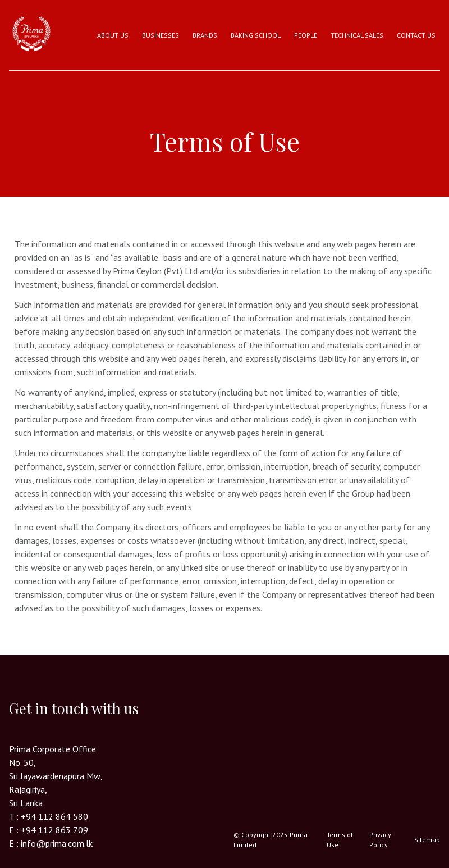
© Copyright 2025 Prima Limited (271, 840)
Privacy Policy (380, 840)
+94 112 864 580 (54, 816)
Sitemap (427, 840)
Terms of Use (340, 840)
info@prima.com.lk (57, 843)
